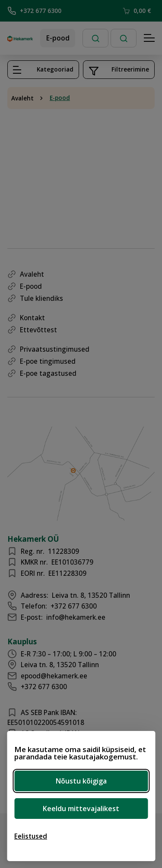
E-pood (58, 38)
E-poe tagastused (48, 373)
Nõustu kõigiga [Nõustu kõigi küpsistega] (81, 781)
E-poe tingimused (48, 361)
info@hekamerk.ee (76, 617)
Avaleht (22, 98)
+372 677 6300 (34, 11)
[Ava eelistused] (31, 836)
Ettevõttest (38, 330)
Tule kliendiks (41, 298)
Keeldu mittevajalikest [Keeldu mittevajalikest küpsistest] (81, 809)
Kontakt (32, 318)
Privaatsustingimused (55, 349)
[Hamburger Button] (149, 38)
